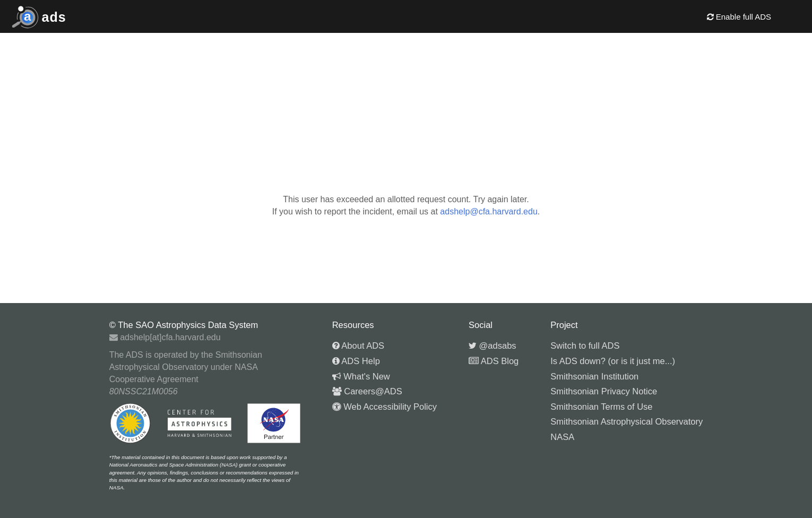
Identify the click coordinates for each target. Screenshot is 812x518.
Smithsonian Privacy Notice (604, 391)
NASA (562, 437)
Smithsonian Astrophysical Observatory (627, 421)
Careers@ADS (367, 391)
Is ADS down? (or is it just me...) (613, 361)
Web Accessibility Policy (385, 407)
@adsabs (493, 346)
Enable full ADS (739, 17)
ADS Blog (494, 361)
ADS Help (356, 361)
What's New (361, 376)
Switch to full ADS (585, 346)
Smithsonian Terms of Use (601, 407)
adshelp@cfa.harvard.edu (489, 211)
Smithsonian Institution (594, 376)
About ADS (358, 346)
